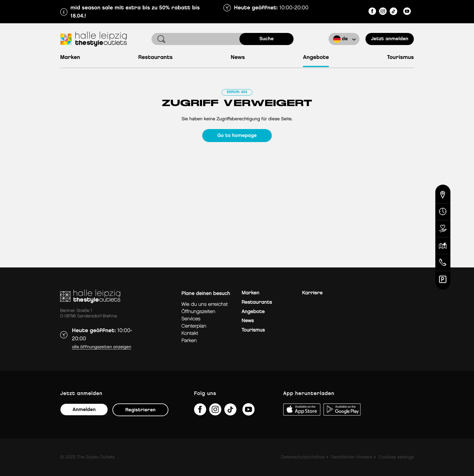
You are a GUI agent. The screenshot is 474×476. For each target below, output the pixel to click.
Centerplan (194, 326)
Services (191, 319)
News (238, 58)
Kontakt (190, 334)
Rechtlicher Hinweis (352, 457)
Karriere (312, 293)
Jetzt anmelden (390, 39)
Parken (189, 341)
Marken (70, 58)
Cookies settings (396, 457)
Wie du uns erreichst (205, 304)
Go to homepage (237, 136)
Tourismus (401, 58)
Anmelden (84, 410)
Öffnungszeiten (198, 312)
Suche (266, 39)
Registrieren (140, 410)
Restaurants (155, 58)
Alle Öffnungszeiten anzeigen (102, 347)
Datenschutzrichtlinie (303, 457)
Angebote (316, 58)
